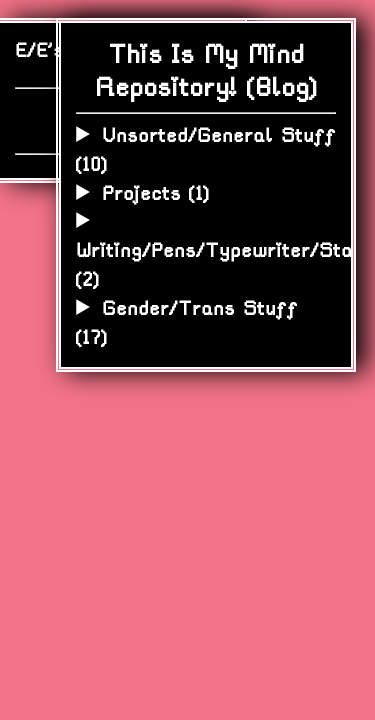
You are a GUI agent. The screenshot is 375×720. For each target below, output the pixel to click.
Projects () (155, 193)
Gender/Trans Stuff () (186, 323)
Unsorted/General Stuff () (205, 150)
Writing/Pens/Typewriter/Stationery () (206, 265)
